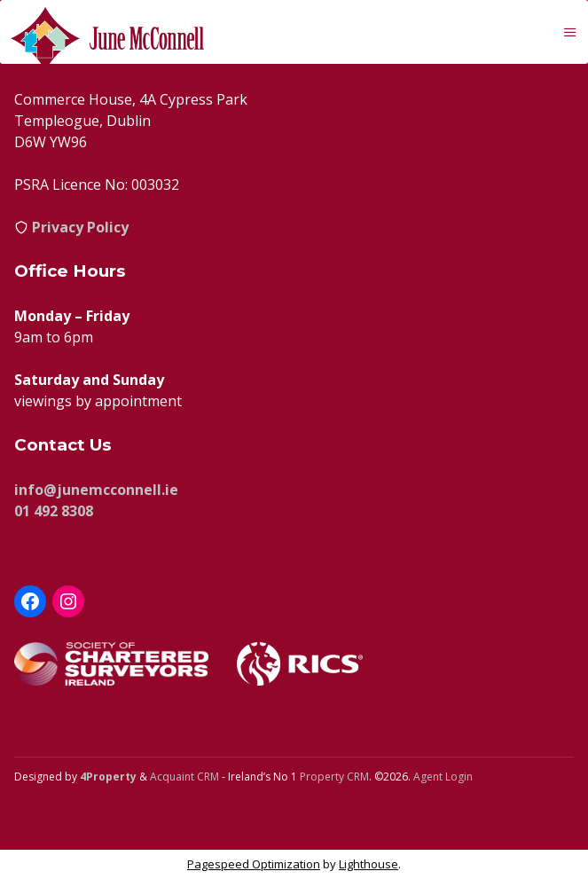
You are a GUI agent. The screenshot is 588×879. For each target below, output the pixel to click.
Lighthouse (368, 864)
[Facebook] (30, 601)
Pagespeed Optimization (254, 864)
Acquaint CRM (184, 777)
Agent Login (443, 777)
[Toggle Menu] (570, 32)
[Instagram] (68, 601)
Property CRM (334, 777)
